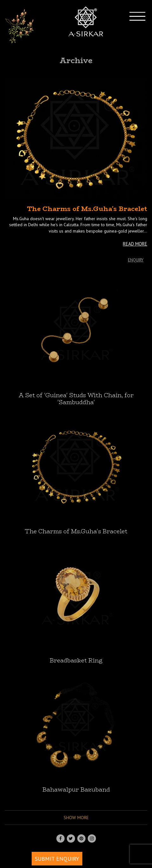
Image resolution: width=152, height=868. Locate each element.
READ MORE (135, 244)
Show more (76, 818)
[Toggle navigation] (143, 26)
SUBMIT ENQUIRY (57, 859)
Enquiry (136, 260)
